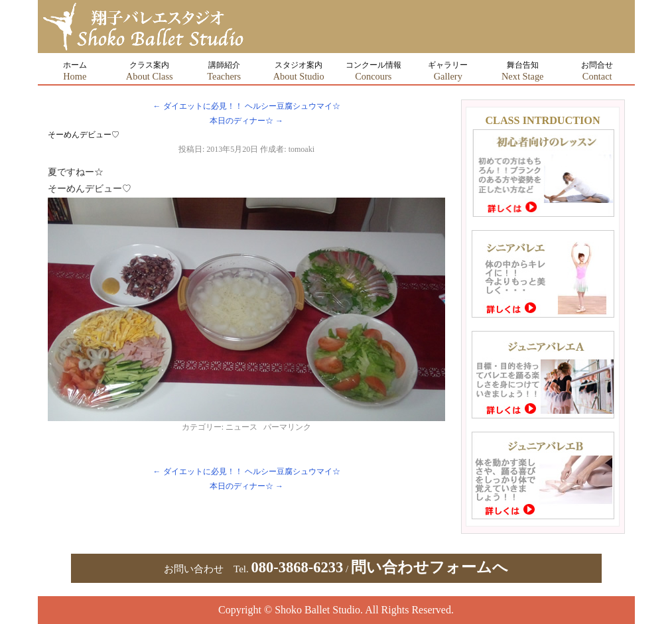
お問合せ (597, 71)
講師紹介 (224, 71)
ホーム (75, 71)
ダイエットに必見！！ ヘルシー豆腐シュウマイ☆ (247, 106)
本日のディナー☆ (246, 121)
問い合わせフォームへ (430, 567)
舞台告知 (523, 71)
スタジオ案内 (299, 71)
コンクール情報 (373, 71)
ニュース (241, 427)
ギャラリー (448, 71)
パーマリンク (287, 427)
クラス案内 (150, 71)
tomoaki (302, 149)
